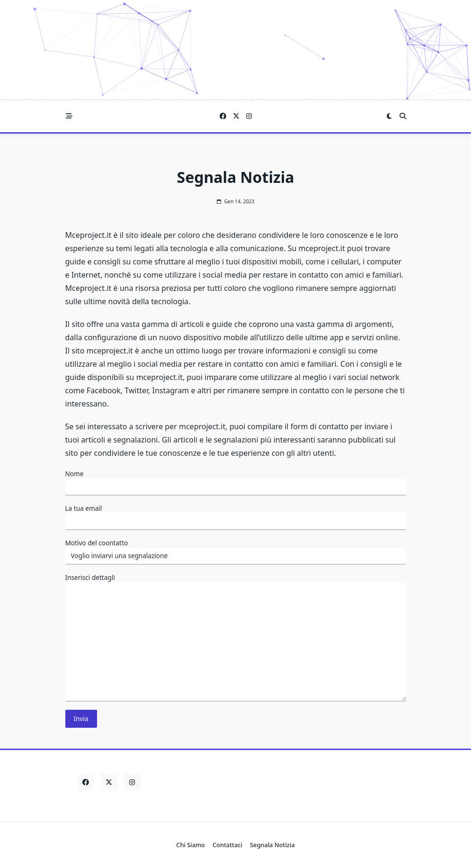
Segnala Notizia (272, 845)
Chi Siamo (191, 845)
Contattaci (227, 845)
